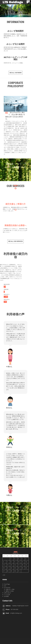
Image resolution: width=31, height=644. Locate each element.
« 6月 (4, 575)
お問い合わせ (8, 593)
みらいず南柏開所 (16, 31)
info (5, 586)
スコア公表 (7, 595)
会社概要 (6, 596)
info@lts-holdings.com (16, 613)
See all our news (16, 73)
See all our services (15, 241)
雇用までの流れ (10, 591)
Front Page (7, 584)
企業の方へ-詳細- (10, 589)
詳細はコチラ (15, 185)
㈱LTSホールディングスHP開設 (15, 58)
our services (7, 588)
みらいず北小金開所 (16, 44)
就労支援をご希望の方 (15, 207)
